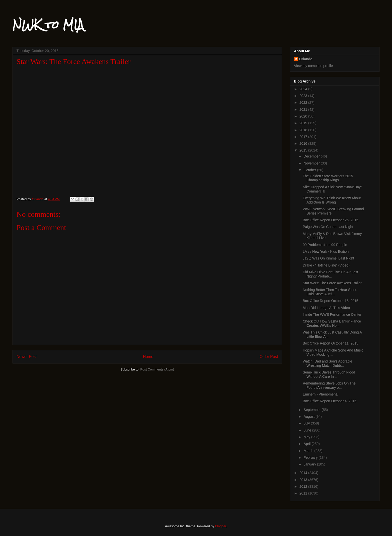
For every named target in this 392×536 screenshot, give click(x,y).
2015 (304, 150)
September (312, 410)
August (309, 416)
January (310, 464)
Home (148, 357)
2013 (304, 480)
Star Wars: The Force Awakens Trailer (332, 283)
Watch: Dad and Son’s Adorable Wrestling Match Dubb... (327, 363)
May (307, 437)
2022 (304, 102)
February (311, 457)
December (312, 156)
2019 (304, 123)
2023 (304, 96)
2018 (304, 130)
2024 (304, 89)
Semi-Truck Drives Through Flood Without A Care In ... (329, 374)
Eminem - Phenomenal (320, 394)
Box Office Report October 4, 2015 (330, 401)
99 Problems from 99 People (325, 245)
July (307, 423)
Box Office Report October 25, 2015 (330, 220)
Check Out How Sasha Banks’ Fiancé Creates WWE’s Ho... (332, 323)
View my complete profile (313, 66)
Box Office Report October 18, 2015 (330, 301)
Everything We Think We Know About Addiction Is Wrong (332, 200)
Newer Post (27, 357)
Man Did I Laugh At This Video (326, 308)
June (308, 430)
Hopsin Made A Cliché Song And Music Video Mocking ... (333, 352)
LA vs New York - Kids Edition (326, 251)
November (312, 163)
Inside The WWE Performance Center (332, 314)
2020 (304, 116)
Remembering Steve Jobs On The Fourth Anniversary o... (329, 385)
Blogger (220, 526)
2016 (304, 143)
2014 (304, 473)
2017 (304, 137)
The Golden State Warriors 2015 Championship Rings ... (328, 178)
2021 (304, 109)
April (307, 444)
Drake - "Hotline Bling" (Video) (326, 265)
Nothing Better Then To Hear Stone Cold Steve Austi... (330, 292)
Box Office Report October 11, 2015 (330, 343)
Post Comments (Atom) (157, 369)
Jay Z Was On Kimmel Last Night (328, 258)
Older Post (269, 357)
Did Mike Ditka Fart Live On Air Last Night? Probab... (330, 274)
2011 (304, 493)
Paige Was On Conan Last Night (328, 227)
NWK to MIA (48, 25)
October (310, 170)
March (309, 451)
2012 (304, 486)
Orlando (306, 59)
